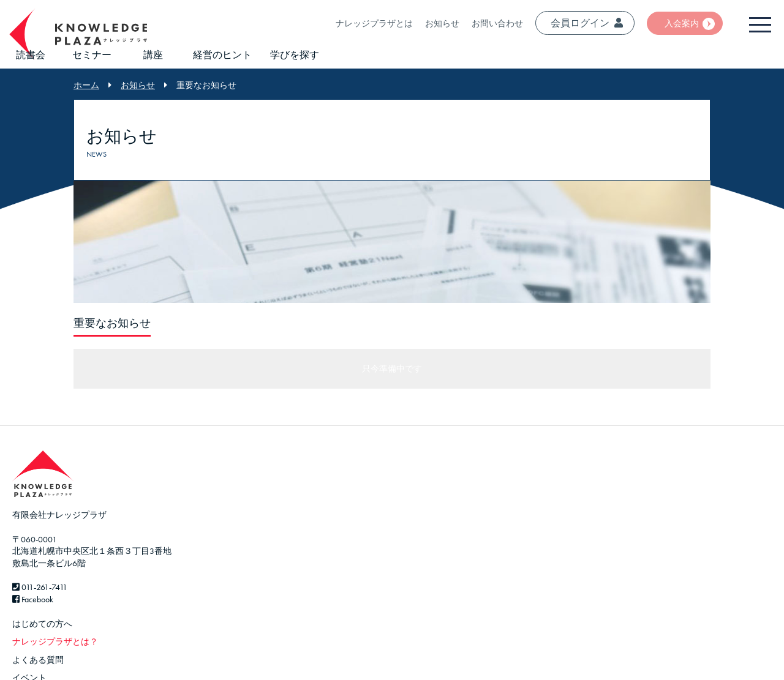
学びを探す (295, 55)
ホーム (86, 85)
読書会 (31, 55)
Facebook (33, 599)
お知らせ (442, 23)
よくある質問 (38, 660)
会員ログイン (587, 23)
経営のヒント (222, 55)
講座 (153, 55)
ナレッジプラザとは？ (55, 641)
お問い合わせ (497, 23)
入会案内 (682, 23)
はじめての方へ (42, 624)
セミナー (92, 55)
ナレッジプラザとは (374, 23)
